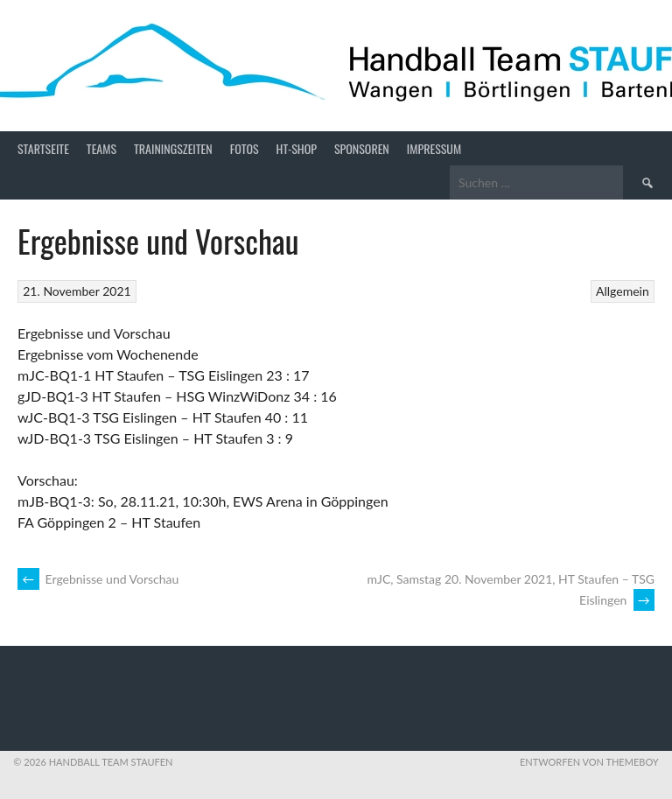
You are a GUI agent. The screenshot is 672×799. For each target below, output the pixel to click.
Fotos (245, 148)
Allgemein (623, 291)
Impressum (434, 148)
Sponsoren (362, 148)
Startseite (43, 148)
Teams (101, 148)
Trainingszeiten (173, 148)
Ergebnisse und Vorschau (98, 579)
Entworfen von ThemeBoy (589, 762)
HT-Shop (297, 148)
